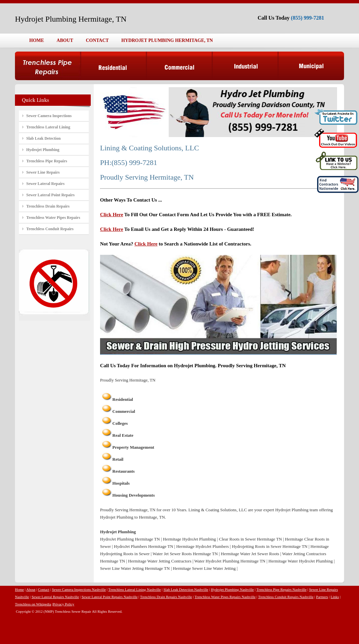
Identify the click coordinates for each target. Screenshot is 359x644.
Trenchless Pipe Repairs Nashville (281, 589)
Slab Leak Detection (43, 138)
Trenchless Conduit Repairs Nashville (286, 597)
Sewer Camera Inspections (49, 116)
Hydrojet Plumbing (43, 150)
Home (19, 589)
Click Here (112, 215)
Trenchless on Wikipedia (33, 604)
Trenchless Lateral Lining (48, 127)
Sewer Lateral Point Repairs (50, 195)
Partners (322, 597)
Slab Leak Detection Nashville (186, 589)
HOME (37, 40)
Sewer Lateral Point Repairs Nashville (110, 597)
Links (335, 597)
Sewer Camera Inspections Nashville (79, 589)
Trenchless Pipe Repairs (47, 161)
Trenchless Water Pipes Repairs (53, 218)
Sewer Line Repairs (43, 172)
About (31, 589)
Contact (44, 589)
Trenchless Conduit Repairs (50, 229)
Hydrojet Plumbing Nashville (232, 589)
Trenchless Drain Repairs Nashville (166, 597)
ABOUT (65, 40)
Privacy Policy (63, 604)
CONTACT (97, 40)
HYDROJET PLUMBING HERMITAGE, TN (167, 40)
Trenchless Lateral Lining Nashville (135, 589)
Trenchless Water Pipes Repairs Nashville (225, 597)
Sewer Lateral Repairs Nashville (55, 597)
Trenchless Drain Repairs (48, 206)
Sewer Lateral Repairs (45, 184)
